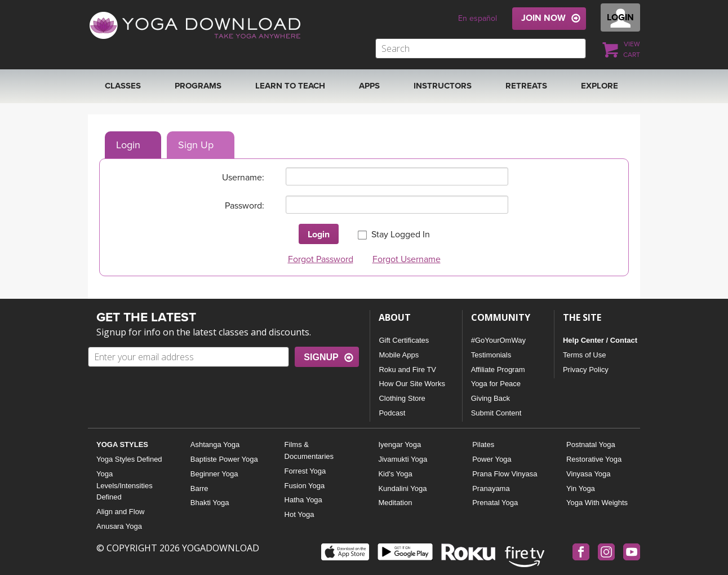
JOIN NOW (543, 18)
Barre (199, 488)
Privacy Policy (586, 370)
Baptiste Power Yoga (224, 459)
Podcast (392, 413)
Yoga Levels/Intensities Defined (125, 486)
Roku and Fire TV (407, 370)
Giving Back (490, 398)
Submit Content (496, 413)
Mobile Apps (399, 355)
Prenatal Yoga (495, 503)
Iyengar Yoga (399, 444)
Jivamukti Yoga (403, 459)
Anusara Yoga (119, 526)
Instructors (443, 86)
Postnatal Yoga (591, 444)
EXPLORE (600, 86)
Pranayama (491, 488)
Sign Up (196, 145)
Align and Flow (120, 512)
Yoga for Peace (496, 384)
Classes (123, 86)
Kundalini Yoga (402, 488)
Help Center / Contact (600, 340)
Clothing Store (402, 398)
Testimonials (491, 355)
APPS (369, 86)
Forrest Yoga (305, 471)
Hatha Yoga (303, 500)
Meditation (395, 503)
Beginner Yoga (214, 474)
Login (128, 145)
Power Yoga (492, 459)
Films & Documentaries (309, 450)
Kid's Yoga (395, 474)
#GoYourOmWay (498, 340)
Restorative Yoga (594, 459)
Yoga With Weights (597, 503)
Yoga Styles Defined (129, 459)
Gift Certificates (404, 340)
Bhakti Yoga (210, 503)
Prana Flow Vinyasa (505, 474)
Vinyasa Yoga (589, 474)
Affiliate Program (498, 370)
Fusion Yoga (305, 486)
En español (478, 18)
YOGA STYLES (122, 444)
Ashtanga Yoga (215, 444)
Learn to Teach (290, 86)
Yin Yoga (581, 488)
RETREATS (526, 86)
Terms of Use (585, 355)
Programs (198, 86)
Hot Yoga (299, 514)
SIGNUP (321, 357)
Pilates (483, 444)
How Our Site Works (412, 384)
